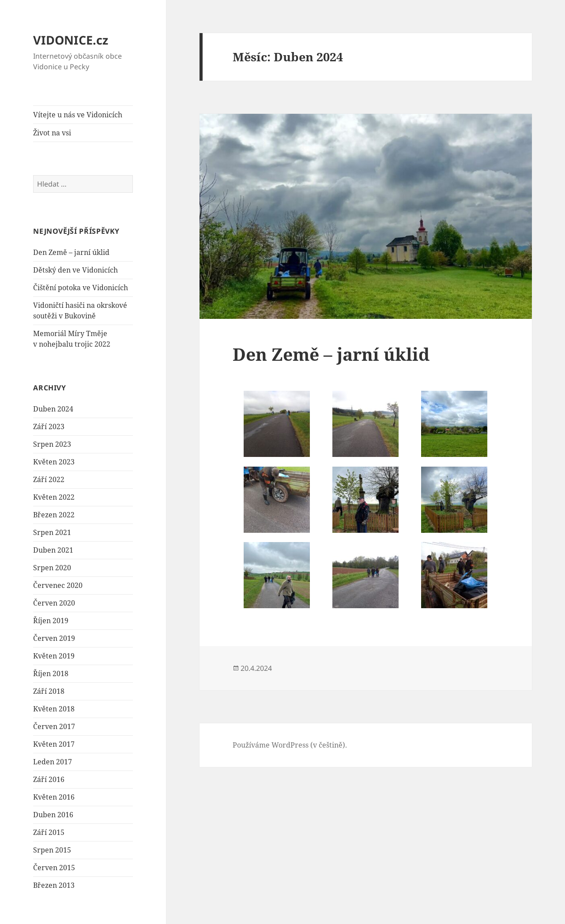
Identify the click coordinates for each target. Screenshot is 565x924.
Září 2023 (49, 426)
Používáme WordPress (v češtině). (290, 745)
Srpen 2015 (52, 850)
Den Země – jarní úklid (71, 252)
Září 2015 (49, 832)
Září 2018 (49, 691)
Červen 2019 (54, 638)
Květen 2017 (54, 744)
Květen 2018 (54, 709)
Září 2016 (49, 779)
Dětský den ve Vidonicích (75, 270)
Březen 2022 (54, 515)
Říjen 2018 (51, 673)
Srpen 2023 (52, 444)
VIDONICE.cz (71, 40)
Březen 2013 (54, 885)
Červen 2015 (54, 868)
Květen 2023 (54, 462)
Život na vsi (52, 133)
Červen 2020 (54, 603)
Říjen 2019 (51, 621)
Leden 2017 (53, 762)
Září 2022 (49, 479)
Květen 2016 (54, 797)
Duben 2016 (53, 815)
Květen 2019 (54, 656)
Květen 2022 (54, 497)
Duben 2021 (53, 550)
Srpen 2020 (52, 568)
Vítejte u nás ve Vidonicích (78, 115)
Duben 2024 (53, 409)
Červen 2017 (54, 726)
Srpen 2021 (52, 532)
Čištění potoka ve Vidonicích (81, 288)
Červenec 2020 (58, 585)
